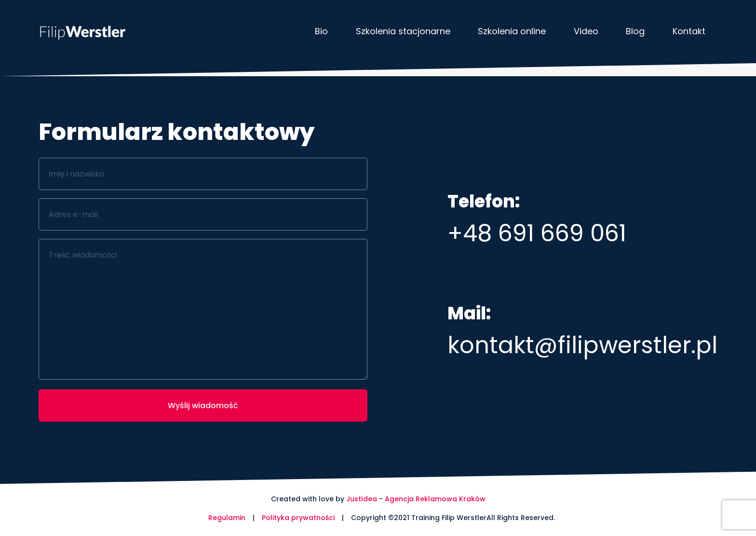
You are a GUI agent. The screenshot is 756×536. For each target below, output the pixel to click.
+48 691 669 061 (537, 233)
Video (586, 31)
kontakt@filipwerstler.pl (582, 345)
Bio (321, 31)
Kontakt (689, 31)
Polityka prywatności (298, 518)
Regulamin (227, 518)
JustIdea (362, 499)
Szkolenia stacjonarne (403, 31)
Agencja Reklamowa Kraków (435, 499)
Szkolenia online (512, 31)
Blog (635, 31)
